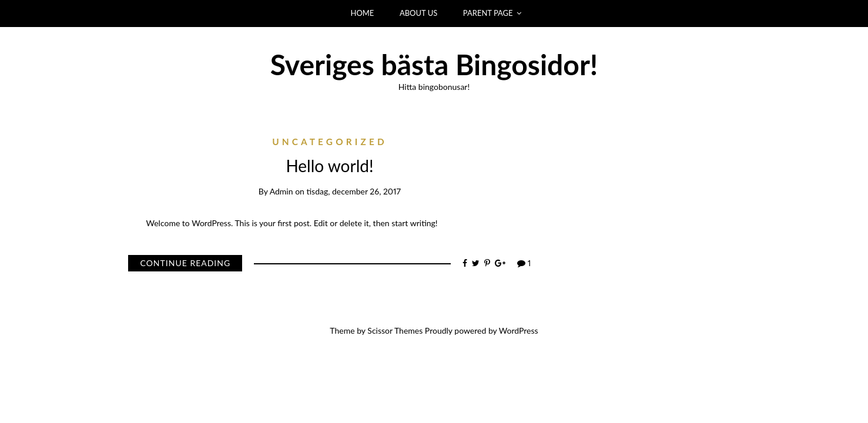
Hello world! (329, 166)
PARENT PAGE (488, 13)
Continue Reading (185, 263)
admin (281, 191)
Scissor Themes (395, 330)
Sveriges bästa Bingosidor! (434, 64)
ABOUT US (418, 13)
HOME (363, 13)
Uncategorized (330, 142)
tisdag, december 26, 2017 (353, 191)
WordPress (519, 330)
